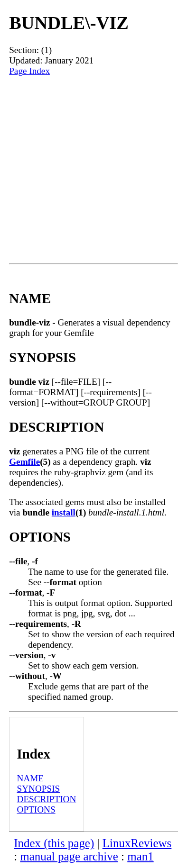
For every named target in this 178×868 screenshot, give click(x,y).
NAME (31, 778)
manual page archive (69, 856)
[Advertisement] (89, 170)
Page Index (29, 71)
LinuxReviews (137, 843)
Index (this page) (54, 843)
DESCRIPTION (47, 799)
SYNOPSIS (39, 789)
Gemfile (24, 462)
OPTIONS (36, 809)
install (64, 512)
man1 (140, 856)
